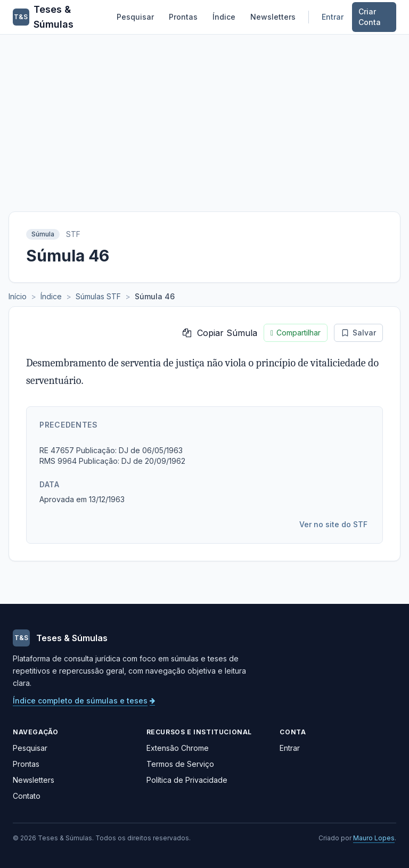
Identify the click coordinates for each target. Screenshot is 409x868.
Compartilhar (296, 333)
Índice (224, 17)
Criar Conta (370, 17)
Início (18, 296)
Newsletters (273, 17)
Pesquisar (135, 17)
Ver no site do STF (333, 524)
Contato (27, 796)
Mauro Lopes (374, 838)
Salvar (358, 333)
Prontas (183, 17)
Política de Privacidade (187, 780)
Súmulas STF (98, 296)
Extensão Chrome (178, 748)
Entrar (333, 17)
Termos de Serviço (180, 764)
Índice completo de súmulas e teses (84, 701)
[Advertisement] (204, 114)
